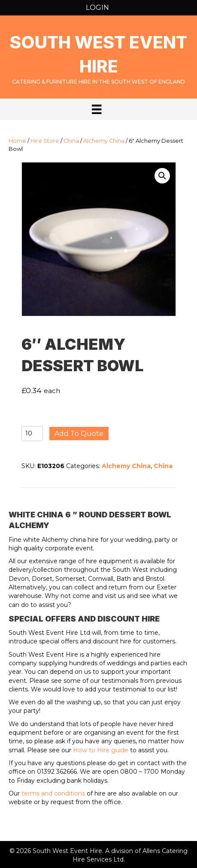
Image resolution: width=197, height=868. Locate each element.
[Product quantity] (32, 434)
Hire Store (45, 141)
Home (17, 141)
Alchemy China (104, 141)
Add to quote (79, 434)
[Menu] (97, 109)
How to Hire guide (101, 750)
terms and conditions (53, 793)
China (71, 141)
